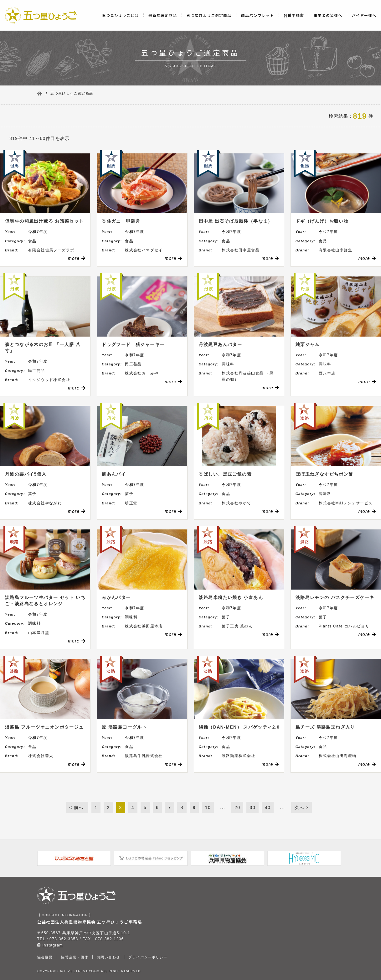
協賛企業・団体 (75, 957)
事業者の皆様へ (328, 15)
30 (252, 807)
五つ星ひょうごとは (120, 15)
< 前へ (77, 807)
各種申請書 (294, 15)
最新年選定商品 (163, 15)
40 (268, 807)
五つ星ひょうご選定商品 (209, 15)
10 (208, 807)
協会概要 (45, 957)
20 (237, 807)
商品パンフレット (257, 15)
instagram (53, 945)
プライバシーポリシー (148, 957)
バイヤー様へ (364, 15)
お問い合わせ (108, 957)
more (77, 258)
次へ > (301, 807)
